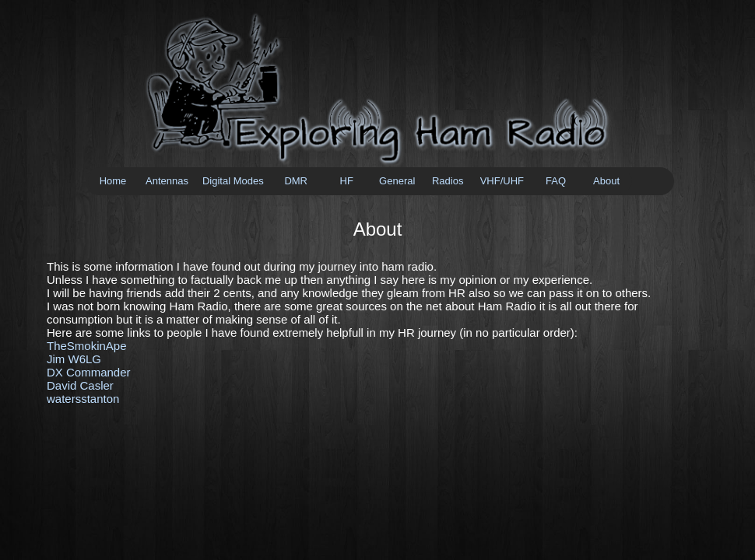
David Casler (80, 385)
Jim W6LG (74, 359)
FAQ (556, 181)
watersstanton (83, 399)
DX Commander (89, 372)
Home (113, 181)
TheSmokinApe (87, 346)
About (606, 181)
